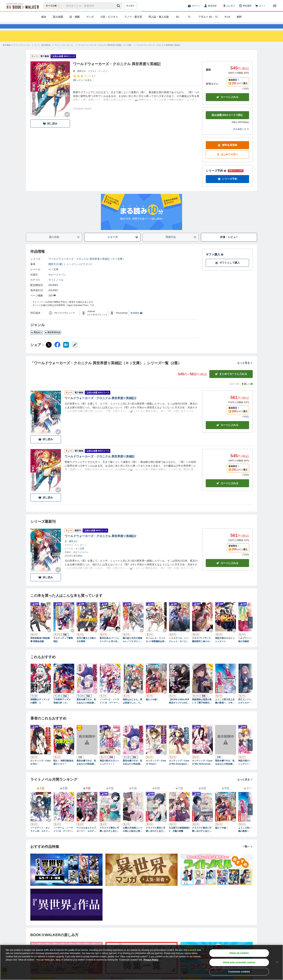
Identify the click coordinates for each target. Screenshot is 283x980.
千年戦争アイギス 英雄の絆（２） (63, 708)
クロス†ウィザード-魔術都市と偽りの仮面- (202, 646)
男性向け (37, 339)
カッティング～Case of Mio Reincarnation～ (202, 769)
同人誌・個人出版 (159, 17)
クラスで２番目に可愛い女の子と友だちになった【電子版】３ (109, 836)
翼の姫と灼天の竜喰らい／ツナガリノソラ (132, 646)
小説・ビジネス (109, 17)
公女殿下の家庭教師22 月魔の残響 (179, 836)
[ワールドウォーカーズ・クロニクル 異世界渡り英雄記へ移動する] (158, 52)
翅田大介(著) (55, 271)
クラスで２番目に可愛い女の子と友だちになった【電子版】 (202, 836)
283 (52, 302)
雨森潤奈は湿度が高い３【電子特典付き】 (202, 708)
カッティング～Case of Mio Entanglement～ (179, 769)
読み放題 (58, 17)
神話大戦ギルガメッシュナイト (225, 646)
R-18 (227, 17)
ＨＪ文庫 (53, 276)
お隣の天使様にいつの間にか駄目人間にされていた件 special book (133, 836)
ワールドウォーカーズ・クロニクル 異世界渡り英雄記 (100, 463)
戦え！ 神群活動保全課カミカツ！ (63, 769)
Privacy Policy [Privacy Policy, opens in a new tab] (151, 960)
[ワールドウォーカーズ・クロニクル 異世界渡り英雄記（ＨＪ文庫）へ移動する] (105, 52)
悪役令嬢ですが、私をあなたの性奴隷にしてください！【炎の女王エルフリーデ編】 (225, 769)
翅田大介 (82, 78)
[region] (141, 962)
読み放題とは (241, 136)
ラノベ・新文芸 (133, 17)
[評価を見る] (84, 84)
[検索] (119, 6)
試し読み (50, 130)
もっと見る (245, 369)
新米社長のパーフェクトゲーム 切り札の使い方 (110, 646)
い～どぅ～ (104, 78)
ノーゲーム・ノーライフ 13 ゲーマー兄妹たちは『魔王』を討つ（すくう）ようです (110, 708)
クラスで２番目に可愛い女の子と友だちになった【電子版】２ (156, 836)
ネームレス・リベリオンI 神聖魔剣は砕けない (156, 646)
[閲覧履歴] (245, 6)
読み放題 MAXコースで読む (228, 121)
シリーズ (123, 244)
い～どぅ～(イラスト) (79, 271)
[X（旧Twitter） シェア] (49, 351)
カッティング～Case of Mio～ (41, 769)
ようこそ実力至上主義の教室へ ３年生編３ (225, 708)
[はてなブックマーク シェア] (66, 351)
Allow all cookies (239, 953)
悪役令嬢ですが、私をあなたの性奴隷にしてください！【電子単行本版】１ (86, 708)
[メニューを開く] (275, 6)
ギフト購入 (215, 261)
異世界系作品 (53, 339)
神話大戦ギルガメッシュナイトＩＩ (109, 769)
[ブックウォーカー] (22, 6)
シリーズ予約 (216, 177)
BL (178, 17)
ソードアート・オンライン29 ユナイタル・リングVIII (40, 836)
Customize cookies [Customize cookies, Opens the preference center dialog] (239, 972)
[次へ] (250, 629)
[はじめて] (229, 6)
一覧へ (247, 853)
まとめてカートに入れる (231, 380)
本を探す (130, 6)
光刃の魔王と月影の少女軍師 (86, 646)
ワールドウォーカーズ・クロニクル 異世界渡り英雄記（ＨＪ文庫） (87, 265)
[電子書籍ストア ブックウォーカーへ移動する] (17, 52)
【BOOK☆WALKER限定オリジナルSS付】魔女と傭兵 (179, 708)
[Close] (277, 962)
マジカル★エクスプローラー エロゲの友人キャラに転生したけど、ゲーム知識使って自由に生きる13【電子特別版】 (87, 836)
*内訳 (246, 95)
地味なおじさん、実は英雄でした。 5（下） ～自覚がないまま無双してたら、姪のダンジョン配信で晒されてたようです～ (133, 708)
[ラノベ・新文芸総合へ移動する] (42, 52)
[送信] (119, 6)
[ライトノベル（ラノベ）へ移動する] (64, 52)
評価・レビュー (229, 244)
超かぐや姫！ (152, 706)
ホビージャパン (57, 281)
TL (189, 17)
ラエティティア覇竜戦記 (63, 646)
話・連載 (75, 17)
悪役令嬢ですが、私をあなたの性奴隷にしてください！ (86, 769)
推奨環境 (136, 320)
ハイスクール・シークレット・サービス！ (179, 646)
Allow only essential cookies (239, 962)
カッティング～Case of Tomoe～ (156, 769)
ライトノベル (56, 286)
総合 (44, 17)
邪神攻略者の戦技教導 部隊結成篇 (40, 646)
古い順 (234, 390)
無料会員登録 (227, 152)
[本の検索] (54, 6)
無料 (239, 17)
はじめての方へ (227, 161)
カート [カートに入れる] (227, 432)
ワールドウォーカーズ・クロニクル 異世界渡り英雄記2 (100, 405)
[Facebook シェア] (57, 351)
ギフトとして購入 (227, 269)
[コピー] (75, 351)
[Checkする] (67, 121)
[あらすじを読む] (136, 103)
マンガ (90, 17)
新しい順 (247, 390)
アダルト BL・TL (208, 17)
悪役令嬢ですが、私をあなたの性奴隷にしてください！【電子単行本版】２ (132, 769)
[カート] (260, 6)
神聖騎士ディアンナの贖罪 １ (40, 708)
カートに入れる (227, 104)
